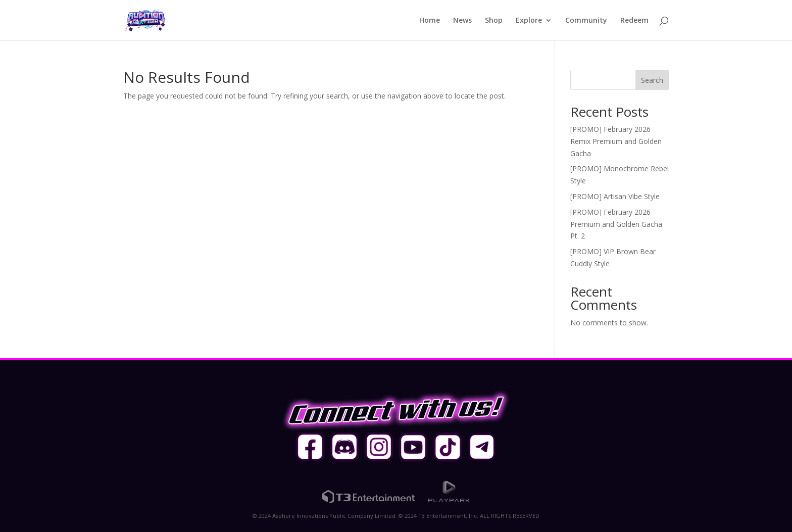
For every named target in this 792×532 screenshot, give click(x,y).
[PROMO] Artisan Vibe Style (615, 196)
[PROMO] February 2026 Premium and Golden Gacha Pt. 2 (616, 224)
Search (652, 80)
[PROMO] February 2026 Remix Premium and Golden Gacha (616, 141)
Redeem (634, 21)
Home (430, 21)
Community (586, 21)
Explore (529, 21)
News (462, 21)
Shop (494, 21)
